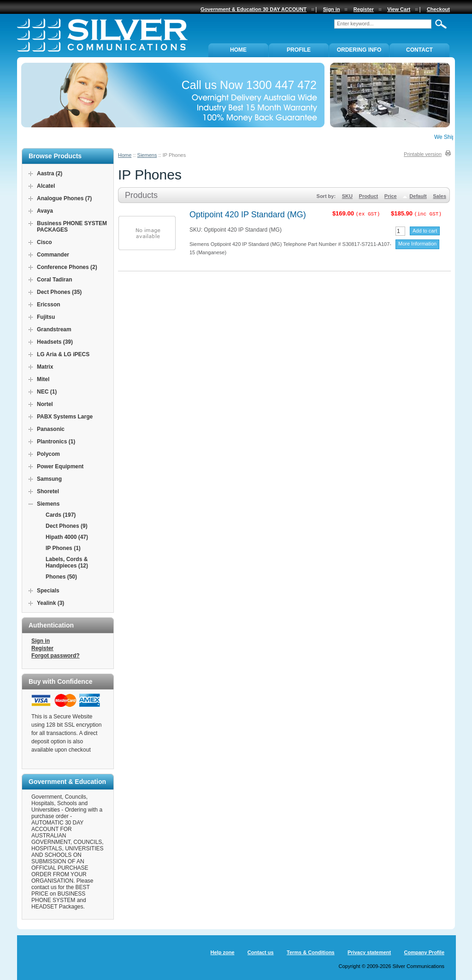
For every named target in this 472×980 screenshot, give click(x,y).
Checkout (438, 9)
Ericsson (49, 305)
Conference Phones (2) (67, 267)
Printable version (423, 154)
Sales (440, 196)
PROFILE (299, 50)
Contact (419, 50)
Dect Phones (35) (59, 292)
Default (418, 196)
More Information (417, 244)
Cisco (44, 242)
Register (42, 648)
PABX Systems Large (65, 417)
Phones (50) (61, 577)
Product (369, 196)
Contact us (261, 952)
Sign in (41, 641)
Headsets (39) (55, 342)
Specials (48, 591)
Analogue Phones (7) (64, 198)
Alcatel (46, 186)
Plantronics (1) (56, 442)
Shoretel (48, 491)
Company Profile (424, 952)
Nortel (45, 404)
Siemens (147, 155)
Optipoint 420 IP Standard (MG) (248, 215)
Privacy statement (369, 952)
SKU (347, 196)
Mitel (43, 379)
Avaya (45, 211)
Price (391, 196)
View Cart (399, 9)
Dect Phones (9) (67, 526)
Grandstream (54, 329)
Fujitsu (46, 317)
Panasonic (51, 429)
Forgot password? (56, 656)
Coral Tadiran (54, 280)
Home (125, 155)
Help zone (223, 952)
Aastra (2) (50, 173)
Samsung (49, 479)
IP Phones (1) (63, 548)
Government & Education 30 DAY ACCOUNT (254, 9)
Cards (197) (61, 515)
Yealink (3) (50, 603)
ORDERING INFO (359, 50)
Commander (53, 255)
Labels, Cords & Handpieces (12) (67, 562)
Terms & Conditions (311, 952)
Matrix (45, 367)
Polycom (48, 454)
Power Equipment (60, 466)
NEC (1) (47, 392)
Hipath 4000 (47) (67, 537)
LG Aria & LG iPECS (63, 354)
